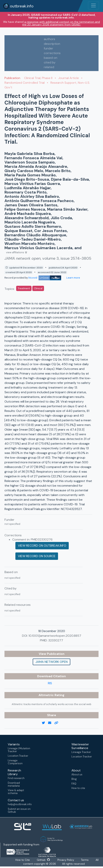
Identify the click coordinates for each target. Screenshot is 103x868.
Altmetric (47, 695)
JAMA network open (51, 662)
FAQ (74, 784)
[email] (51, 723)
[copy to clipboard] (58, 723)
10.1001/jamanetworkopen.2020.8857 (55, 636)
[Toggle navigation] (93, 5)
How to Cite (23, 860)
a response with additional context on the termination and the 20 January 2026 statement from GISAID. (61, 23)
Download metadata (14, 784)
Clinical (38, 288)
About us (77, 774)
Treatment (24, 288)
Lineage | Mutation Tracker (19, 750)
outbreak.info (18, 6)
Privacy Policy (66, 860)
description (52, 44)
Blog (74, 779)
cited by (50, 62)
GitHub (43, 860)
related (49, 67)
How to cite (78, 788)
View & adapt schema (16, 792)
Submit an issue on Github (19, 810)
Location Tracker (18, 756)
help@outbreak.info (20, 804)
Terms (85, 860)
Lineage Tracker (81, 752)
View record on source (37, 556)
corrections (52, 53)
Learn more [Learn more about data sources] (73, 278)
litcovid (45, 278)
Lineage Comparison (15, 762)
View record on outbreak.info (42, 546)
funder (48, 48)
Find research (16, 778)
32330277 (56, 640)
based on (51, 58)
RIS (50, 683)
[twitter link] (45, 723)
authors (49, 39)
